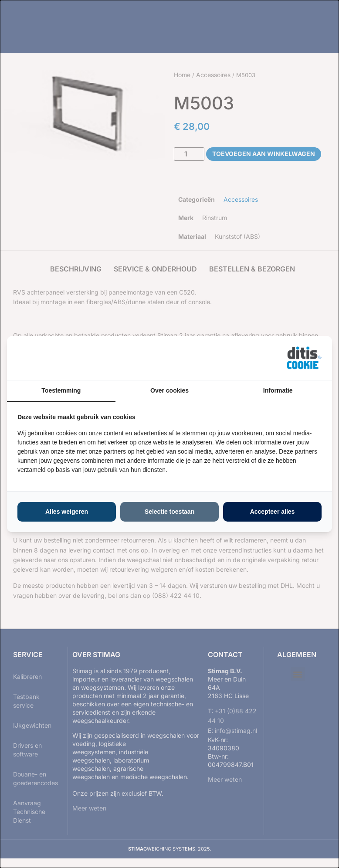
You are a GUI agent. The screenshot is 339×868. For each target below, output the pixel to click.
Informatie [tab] (278, 390)
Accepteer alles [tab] (273, 512)
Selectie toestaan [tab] (169, 512)
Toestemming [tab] (61, 390)
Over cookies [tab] (169, 390)
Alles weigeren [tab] (67, 512)
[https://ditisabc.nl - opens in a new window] (304, 358)
